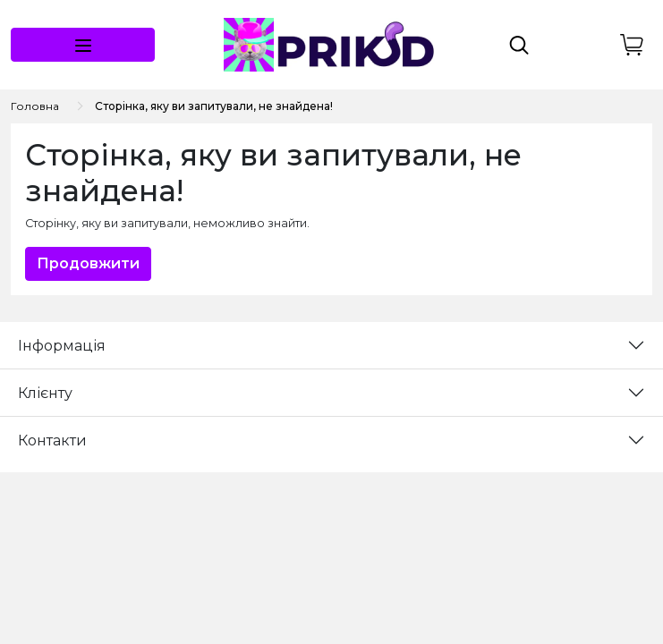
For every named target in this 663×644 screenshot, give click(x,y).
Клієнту (45, 393)
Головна (35, 106)
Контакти (52, 441)
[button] (83, 45)
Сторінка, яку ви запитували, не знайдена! (214, 106)
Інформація (62, 346)
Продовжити (88, 263)
